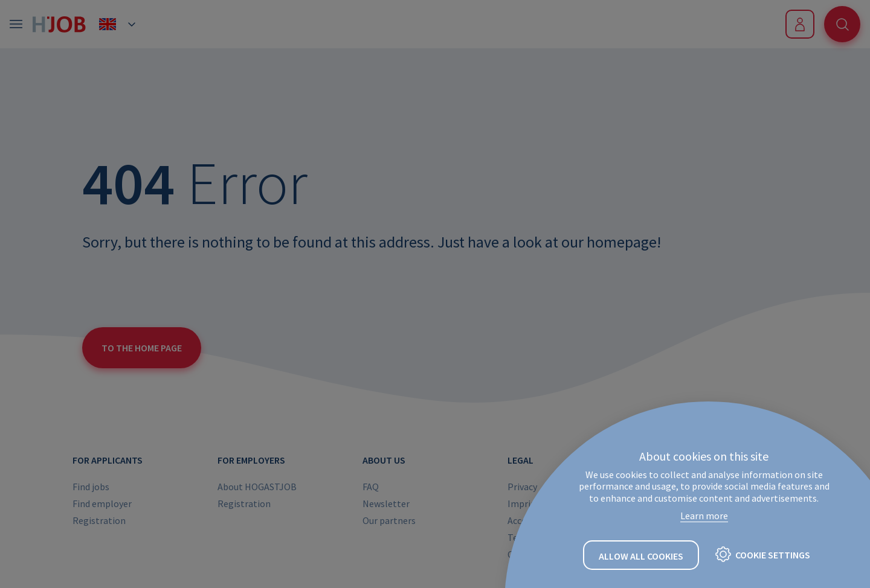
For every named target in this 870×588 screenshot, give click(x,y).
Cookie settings (773, 555)
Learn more (704, 516)
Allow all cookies (641, 556)
